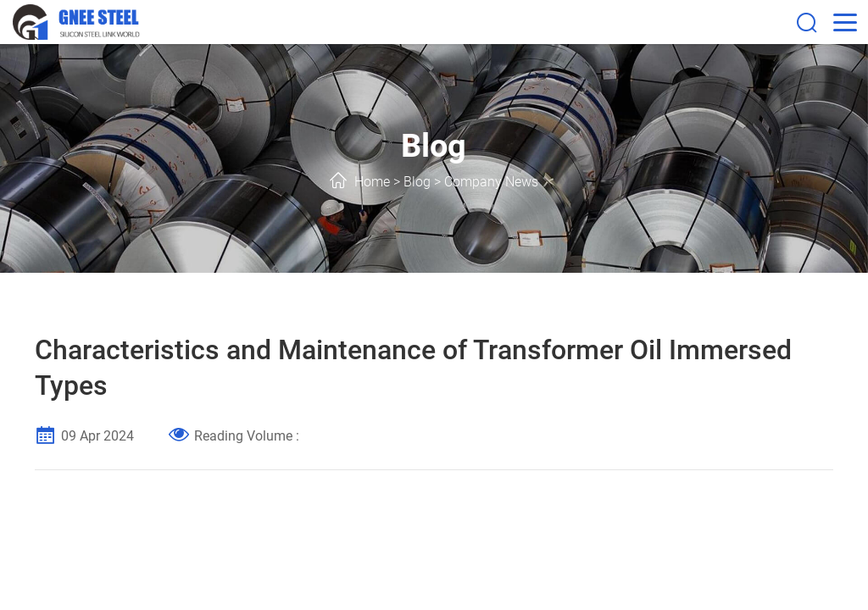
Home (372, 182)
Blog (417, 182)
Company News (491, 182)
